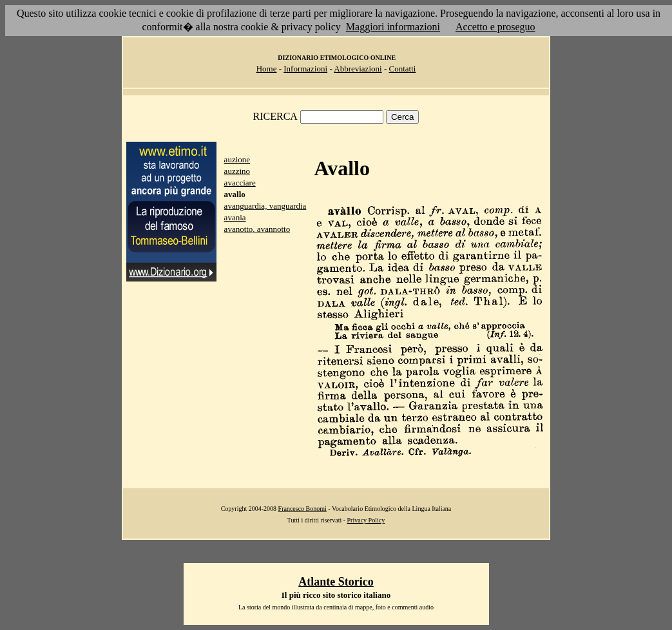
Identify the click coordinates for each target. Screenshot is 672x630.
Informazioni (305, 69)
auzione (237, 159)
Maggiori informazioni (393, 27)
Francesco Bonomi (302, 509)
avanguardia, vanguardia (265, 206)
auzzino (237, 171)
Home (267, 69)
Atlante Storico (336, 582)
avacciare (240, 183)
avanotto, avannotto (257, 229)
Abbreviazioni (358, 69)
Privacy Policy (366, 520)
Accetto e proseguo (495, 27)
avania (235, 217)
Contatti (402, 69)
